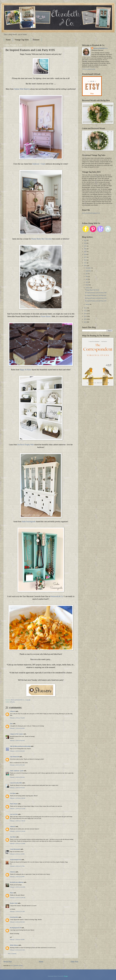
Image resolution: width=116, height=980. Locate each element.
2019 (85, 257)
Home (8, 40)
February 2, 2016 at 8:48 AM (17, 741)
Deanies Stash (14, 903)
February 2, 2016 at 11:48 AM (18, 821)
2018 (85, 260)
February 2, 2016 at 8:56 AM (17, 751)
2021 (85, 252)
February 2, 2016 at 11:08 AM (18, 798)
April (87, 282)
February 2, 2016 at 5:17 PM (17, 866)
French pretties (14, 917)
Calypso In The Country (17, 734)
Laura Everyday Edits (16, 783)
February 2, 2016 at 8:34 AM (17, 728)
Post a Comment (12, 954)
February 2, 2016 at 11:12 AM (18, 809)
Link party (12, 702)
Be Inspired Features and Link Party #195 (96, 301)
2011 (85, 319)
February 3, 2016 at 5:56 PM (17, 940)
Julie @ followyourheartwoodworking (20, 746)
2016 (85, 266)
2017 (85, 263)
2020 (85, 254)
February (88, 288)
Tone (11, 724)
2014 (85, 311)
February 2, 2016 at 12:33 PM (17, 844)
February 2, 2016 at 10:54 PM (17, 887)
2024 (85, 243)
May (87, 279)
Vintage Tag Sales (22, 40)
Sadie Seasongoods (29, 522)
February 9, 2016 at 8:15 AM (17, 950)
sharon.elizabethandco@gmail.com (91, 213)
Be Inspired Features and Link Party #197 (96, 295)
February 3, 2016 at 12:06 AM (18, 898)
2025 (85, 240)
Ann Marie (13, 837)
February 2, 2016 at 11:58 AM (18, 831)
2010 (85, 322)
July (87, 274)
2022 (85, 249)
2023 (85, 246)
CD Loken (13, 793)
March (87, 285)
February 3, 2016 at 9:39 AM (17, 922)
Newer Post (8, 962)
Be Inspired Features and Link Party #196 (96, 298)
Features (36, 40)
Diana (12, 893)
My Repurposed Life (16, 928)
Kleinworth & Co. (57, 596)
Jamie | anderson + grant (17, 771)
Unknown (13, 711)
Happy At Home (25, 370)
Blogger (66, 976)
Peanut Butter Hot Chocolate (42, 239)
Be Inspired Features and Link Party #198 (96, 293)
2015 (85, 308)
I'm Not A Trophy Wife (26, 445)
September (88, 271)
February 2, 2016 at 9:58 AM (17, 788)
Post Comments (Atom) (16, 966)
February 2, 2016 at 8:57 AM (17, 765)
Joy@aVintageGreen (16, 860)
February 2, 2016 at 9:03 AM (17, 777)
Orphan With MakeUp (22, 89)
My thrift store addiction (17, 882)
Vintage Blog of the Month (92, 290)
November (88, 268)
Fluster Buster (46, 316)
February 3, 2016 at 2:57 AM (17, 912)
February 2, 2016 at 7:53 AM (17, 718)
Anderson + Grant (39, 164)
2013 (85, 314)
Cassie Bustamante (15, 849)
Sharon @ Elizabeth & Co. (18, 700)
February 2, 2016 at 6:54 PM (17, 877)
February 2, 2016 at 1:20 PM (17, 854)
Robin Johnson (14, 945)
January (88, 304)
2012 (85, 316)
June (87, 276)
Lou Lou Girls (14, 814)
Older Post (74, 962)
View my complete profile (89, 69)
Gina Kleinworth (14, 757)
